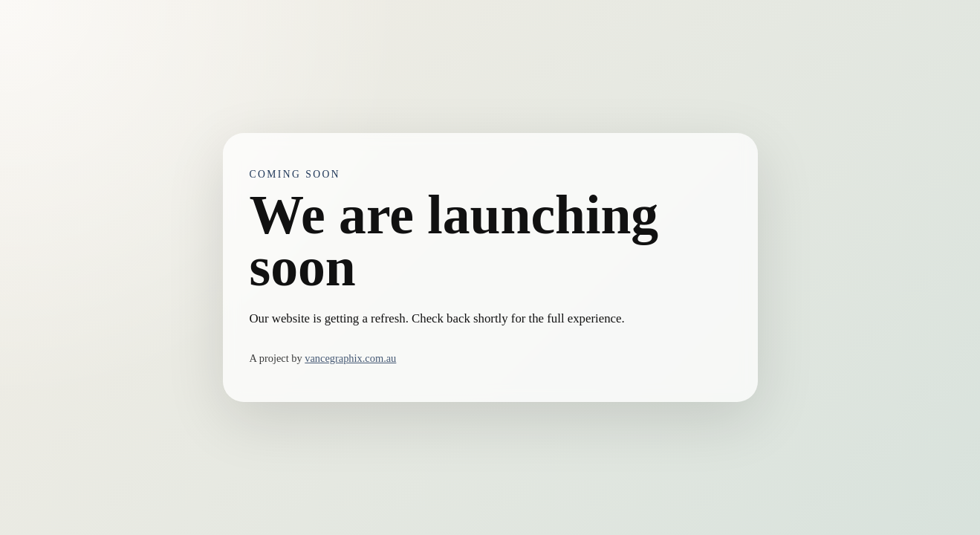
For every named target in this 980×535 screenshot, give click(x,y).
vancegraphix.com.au (350, 358)
